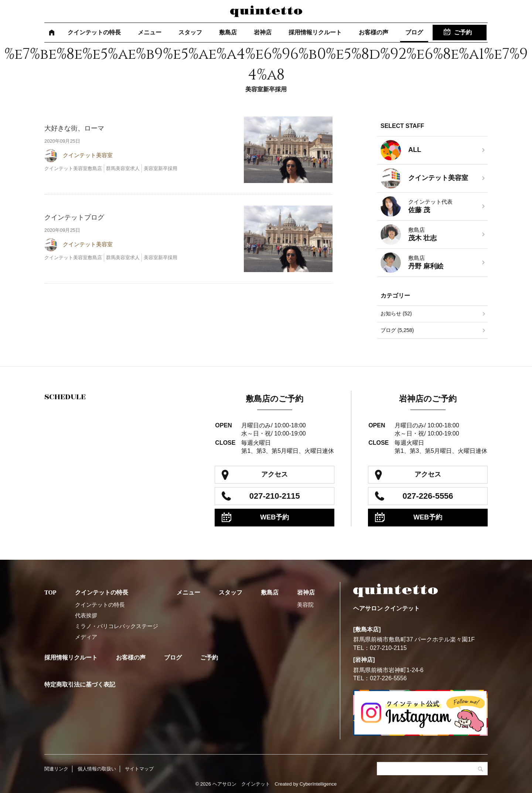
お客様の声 (374, 32)
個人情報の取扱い (97, 769)
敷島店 (228, 32)
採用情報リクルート (315, 32)
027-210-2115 (275, 496)
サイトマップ (139, 769)
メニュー (150, 32)
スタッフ (190, 32)
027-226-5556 (428, 496)
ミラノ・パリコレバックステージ (117, 626)
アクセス (274, 474)
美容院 (305, 605)
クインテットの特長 (94, 32)
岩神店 (263, 32)
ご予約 (463, 32)
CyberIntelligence (318, 784)
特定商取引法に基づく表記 (80, 684)
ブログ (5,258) (397, 330)
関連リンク (56, 769)
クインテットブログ (74, 217)
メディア (86, 637)
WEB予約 (274, 517)
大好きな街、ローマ (74, 128)
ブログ (414, 32)
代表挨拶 (86, 615)
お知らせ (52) (396, 314)
